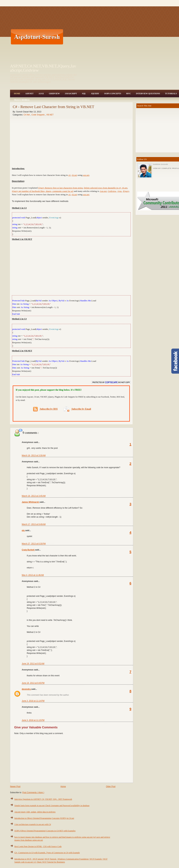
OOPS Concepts (113, 94)
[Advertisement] (102, 37)
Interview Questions (148, 94)
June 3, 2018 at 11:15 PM (33, 720)
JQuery (95, 94)
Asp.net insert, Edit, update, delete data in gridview (35, 812)
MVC (129, 94)
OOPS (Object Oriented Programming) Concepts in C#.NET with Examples (45, 831)
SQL (84, 94)
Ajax (41, 94)
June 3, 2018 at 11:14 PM (33, 701)
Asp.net (103, 191)
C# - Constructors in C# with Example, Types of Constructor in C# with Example (47, 853)
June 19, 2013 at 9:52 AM (33, 664)
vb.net (74, 175)
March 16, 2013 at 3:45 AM (34, 496)
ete (24, 530)
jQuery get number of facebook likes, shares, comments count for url (43, 191)
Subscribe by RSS (45, 409)
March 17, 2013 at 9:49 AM (34, 524)
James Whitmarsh (31, 502)
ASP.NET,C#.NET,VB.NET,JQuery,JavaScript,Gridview (43, 68)
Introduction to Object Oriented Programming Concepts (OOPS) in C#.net (44, 818)
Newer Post (15, 786)
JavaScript (71, 94)
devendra (27, 689)
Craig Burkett (28, 550)
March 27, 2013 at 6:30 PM (34, 544)
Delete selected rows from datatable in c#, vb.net (106, 188)
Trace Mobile (22, 100)
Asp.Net (29, 94)
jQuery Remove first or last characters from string (60, 188)
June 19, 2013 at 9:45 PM (33, 683)
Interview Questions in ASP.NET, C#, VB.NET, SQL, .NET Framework (43, 799)
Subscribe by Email (77, 409)
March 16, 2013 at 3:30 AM (34, 455)
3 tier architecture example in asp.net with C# (33, 824)
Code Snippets (38, 115)
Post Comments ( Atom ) (33, 793)
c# (70, 175)
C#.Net (27, 115)
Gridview (54, 94)
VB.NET (50, 115)
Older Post (111, 786)
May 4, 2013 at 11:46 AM (33, 575)
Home (17, 94)
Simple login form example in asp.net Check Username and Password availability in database (52, 806)
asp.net (86, 175)
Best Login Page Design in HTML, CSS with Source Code (38, 846)
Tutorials (171, 94)
